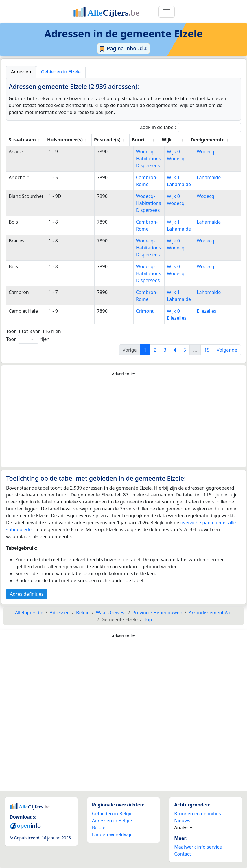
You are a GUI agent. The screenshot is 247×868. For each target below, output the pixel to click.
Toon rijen (28, 339)
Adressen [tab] (21, 72)
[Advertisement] (123, 422)
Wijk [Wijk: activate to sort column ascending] (174, 140)
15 (207, 350)
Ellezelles (208, 311)
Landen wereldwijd (113, 834)
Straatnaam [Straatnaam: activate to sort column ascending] (22, 140)
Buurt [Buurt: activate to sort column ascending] (140, 140)
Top (148, 619)
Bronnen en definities (197, 814)
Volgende (227, 350)
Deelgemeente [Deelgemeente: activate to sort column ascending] (215, 140)
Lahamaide (210, 177)
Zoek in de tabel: (190, 127)
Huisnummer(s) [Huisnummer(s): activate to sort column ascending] (66, 140)
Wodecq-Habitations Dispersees (146, 159)
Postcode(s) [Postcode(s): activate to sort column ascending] (108, 140)
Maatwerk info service (198, 847)
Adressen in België (112, 821)
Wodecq (207, 152)
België (99, 827)
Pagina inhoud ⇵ (124, 49)
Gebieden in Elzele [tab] (61, 72)
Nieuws (182, 821)
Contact (183, 854)
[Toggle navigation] (167, 12)
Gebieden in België (112, 814)
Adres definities (27, 594)
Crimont (142, 311)
